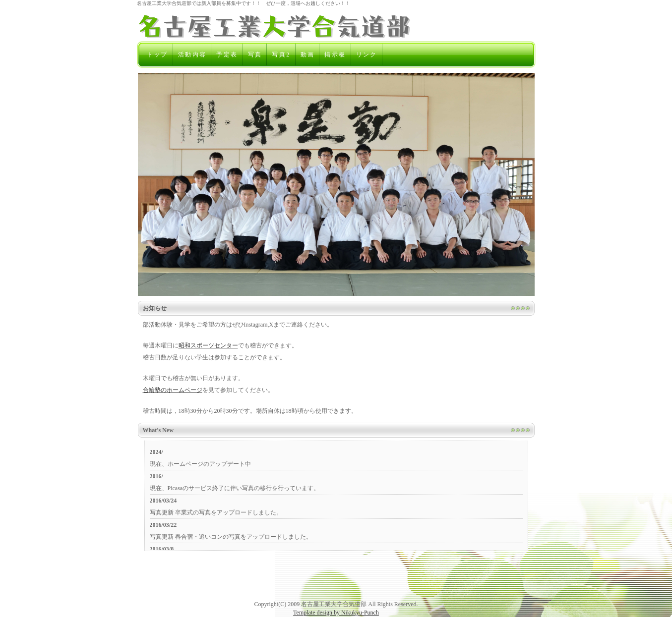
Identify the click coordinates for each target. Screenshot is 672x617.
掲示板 (335, 55)
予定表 (227, 55)
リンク (367, 55)
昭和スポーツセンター (208, 345)
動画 (308, 55)
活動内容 (192, 55)
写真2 (281, 55)
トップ (157, 55)
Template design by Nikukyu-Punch (336, 613)
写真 (255, 55)
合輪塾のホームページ (173, 390)
